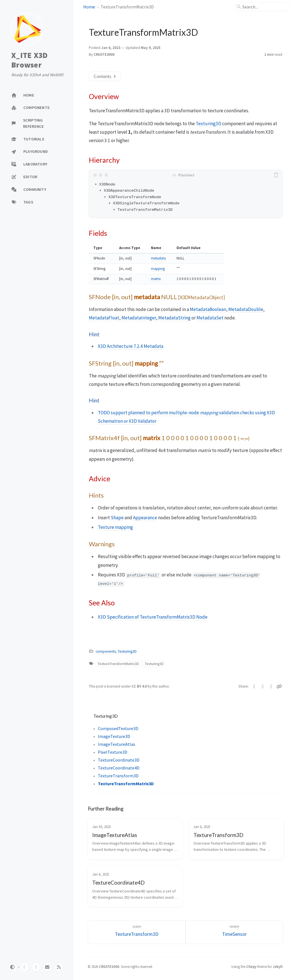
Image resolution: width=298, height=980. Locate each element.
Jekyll (278, 966)
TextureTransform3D (118, 776)
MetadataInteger (139, 318)
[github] (24, 967)
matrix (156, 279)
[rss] (59, 967)
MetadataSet (210, 318)
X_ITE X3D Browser (29, 60)
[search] (264, 7)
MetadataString (174, 318)
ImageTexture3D (114, 736)
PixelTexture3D (113, 752)
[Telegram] (271, 686)
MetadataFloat (104, 318)
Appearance (145, 518)
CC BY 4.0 (140, 686)
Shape (117, 518)
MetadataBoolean (208, 309)
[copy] (277, 175)
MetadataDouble (246, 309)
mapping (158, 269)
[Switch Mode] (13, 967)
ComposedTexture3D (118, 728)
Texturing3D (208, 124)
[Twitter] (254, 686)
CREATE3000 (104, 54)
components (106, 651)
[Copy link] (279, 686)
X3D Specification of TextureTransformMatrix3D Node (153, 617)
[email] (47, 967)
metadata (158, 258)
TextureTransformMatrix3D (118, 664)
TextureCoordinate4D (119, 768)
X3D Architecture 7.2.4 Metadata (131, 346)
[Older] (137, 932)
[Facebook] (263, 686)
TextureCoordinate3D (119, 760)
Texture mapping (115, 527)
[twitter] (36, 967)
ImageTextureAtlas (117, 744)
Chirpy (251, 966)
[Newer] (234, 932)
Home (89, 7)
